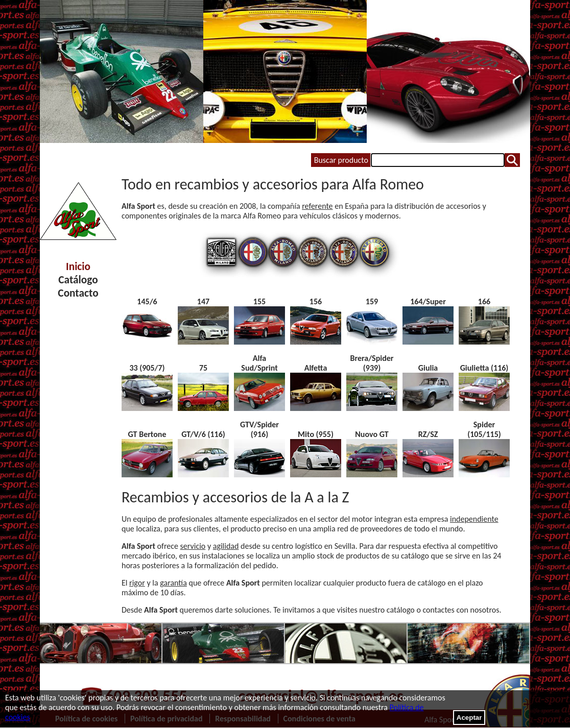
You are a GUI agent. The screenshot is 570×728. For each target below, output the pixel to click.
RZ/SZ (428, 434)
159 (372, 301)
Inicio (78, 266)
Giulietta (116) (484, 368)
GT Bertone (147, 434)
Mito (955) (316, 434)
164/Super (428, 301)
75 (203, 368)
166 (484, 301)
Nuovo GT (372, 434)
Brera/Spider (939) (372, 363)
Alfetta (316, 368)
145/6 (147, 301)
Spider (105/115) (484, 429)
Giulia (428, 368)
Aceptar (469, 718)
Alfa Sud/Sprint (259, 363)
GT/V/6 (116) (203, 434)
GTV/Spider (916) (259, 429)
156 (316, 301)
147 (203, 301)
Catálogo (78, 280)
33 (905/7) (147, 368)
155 (259, 301)
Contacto (78, 293)
